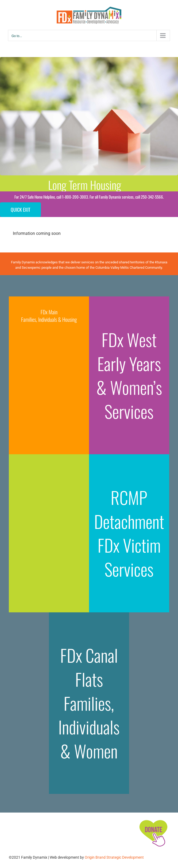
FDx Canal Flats (89, 667)
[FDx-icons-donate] (153, 820)
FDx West (129, 339)
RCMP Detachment (129, 509)
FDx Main (49, 312)
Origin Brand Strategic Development (114, 857)
